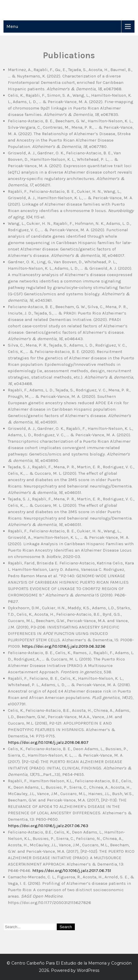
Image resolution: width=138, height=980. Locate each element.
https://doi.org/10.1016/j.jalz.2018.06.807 (48, 742)
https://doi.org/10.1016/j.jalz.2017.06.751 (72, 870)
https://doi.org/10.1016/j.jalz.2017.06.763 (48, 826)
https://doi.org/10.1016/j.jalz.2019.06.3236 (64, 646)
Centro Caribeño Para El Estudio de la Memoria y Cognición (71, 963)
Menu (12, 26)
